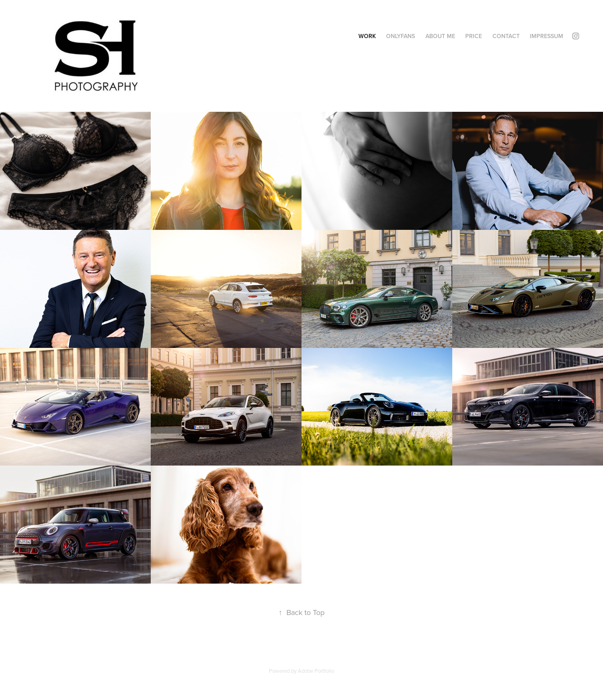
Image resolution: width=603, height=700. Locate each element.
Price (474, 36)
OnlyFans (401, 36)
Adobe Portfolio (316, 671)
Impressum (546, 36)
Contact (506, 36)
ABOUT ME (440, 36)
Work (367, 36)
